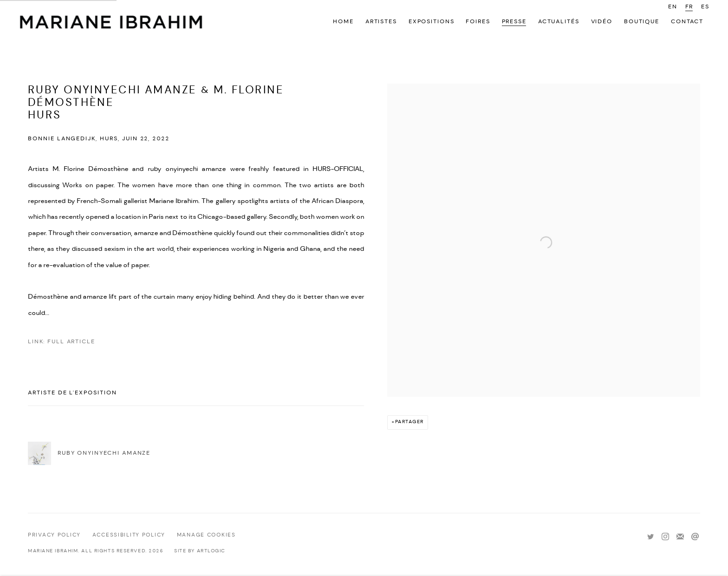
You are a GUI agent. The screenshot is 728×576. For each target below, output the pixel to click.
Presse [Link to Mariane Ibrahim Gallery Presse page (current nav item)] (514, 22)
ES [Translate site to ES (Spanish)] (705, 7)
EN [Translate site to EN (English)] (673, 7)
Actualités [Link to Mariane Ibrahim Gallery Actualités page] (559, 22)
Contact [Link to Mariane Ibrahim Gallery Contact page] (687, 22)
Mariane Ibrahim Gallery (111, 23)
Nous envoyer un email (695, 537)
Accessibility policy (129, 535)
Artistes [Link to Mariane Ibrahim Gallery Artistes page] (381, 22)
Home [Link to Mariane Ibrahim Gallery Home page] (343, 22)
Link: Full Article (62, 342)
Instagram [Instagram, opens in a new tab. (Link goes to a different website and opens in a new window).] (665, 537)
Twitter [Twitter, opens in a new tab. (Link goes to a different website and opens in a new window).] (650, 537)
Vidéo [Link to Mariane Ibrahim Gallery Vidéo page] (602, 22)
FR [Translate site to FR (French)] (689, 7)
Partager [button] (409, 422)
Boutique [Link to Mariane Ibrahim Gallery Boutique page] (642, 22)
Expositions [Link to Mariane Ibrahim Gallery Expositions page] (432, 22)
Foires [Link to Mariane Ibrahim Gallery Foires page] (478, 22)
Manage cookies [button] (206, 535)
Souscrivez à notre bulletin (680, 537)
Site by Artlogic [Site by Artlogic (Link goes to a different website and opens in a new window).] (200, 551)
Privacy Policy (54, 535)
